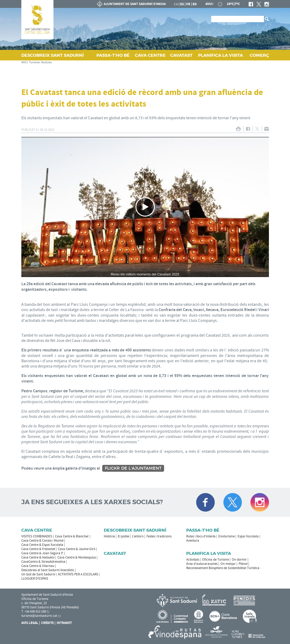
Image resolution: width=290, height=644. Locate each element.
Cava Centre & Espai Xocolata (42, 545)
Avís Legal (30, 623)
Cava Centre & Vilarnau (38, 566)
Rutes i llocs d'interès (201, 536)
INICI (24, 62)
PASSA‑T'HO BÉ (113, 55)
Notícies (46, 62)
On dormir (239, 560)
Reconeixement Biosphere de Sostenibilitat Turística (223, 568)
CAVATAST (181, 55)
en (195, 4)
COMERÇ (259, 55)
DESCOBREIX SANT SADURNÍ (53, 55)
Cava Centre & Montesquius (77, 557)
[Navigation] (145, 207)
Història (109, 536)
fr (188, 4)
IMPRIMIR (239, 129)
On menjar (228, 564)
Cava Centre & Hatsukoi (38, 557)
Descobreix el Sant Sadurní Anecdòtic (48, 570)
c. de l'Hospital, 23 (34, 603)
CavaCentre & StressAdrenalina (43, 562)
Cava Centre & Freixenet (38, 549)
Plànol (243, 564)
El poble (123, 536)
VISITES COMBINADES (37, 536)
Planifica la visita (209, 553)
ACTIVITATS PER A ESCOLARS (78, 574)
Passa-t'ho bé (203, 530)
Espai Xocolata (248, 536)
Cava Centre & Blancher (72, 536)
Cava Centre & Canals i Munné (42, 541)
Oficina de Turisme (215, 560)
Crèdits (47, 623)
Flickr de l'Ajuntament (133, 468)
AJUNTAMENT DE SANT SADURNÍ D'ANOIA (131, 4)
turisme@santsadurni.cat (39, 616)
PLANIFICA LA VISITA (220, 55)
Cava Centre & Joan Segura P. (42, 553)
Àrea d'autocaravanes (202, 564)
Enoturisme (227, 536)
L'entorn (138, 536)
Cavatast (115, 553)
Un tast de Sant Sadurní (38, 574)
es (182, 4)
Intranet (64, 623)
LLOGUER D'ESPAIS (35, 579)
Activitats (193, 560)
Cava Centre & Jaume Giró (77, 549)
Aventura (193, 541)
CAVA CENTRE (150, 55)
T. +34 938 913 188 (34, 612)
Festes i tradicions (159, 536)
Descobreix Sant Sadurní (135, 530)
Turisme (34, 62)
